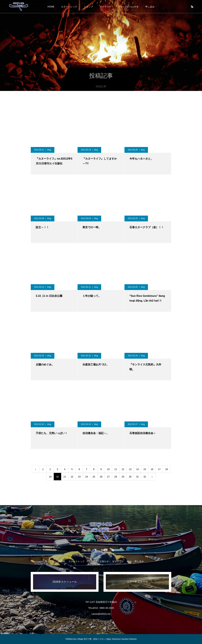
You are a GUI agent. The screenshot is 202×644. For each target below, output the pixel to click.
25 (94, 477)
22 (72, 477)
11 (116, 469)
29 (123, 477)
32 (145, 477)
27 (108, 477)
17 (159, 469)
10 (108, 469)
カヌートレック (69, 7)
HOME (51, 7)
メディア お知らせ (98, 561)
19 (50, 477)
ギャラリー (105, 7)
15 (145, 469)
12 (123, 469)
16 (152, 469)
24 (87, 477)
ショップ (88, 7)
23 (79, 477)
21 (65, 477)
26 (101, 477)
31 (138, 477)
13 (130, 469)
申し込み (150, 7)
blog (49, 150)
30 (130, 477)
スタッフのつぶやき (128, 7)
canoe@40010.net (101, 614)
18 (167, 469)
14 (138, 469)
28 (116, 477)
